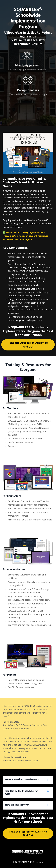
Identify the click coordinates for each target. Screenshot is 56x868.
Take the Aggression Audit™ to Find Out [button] (28, 345)
